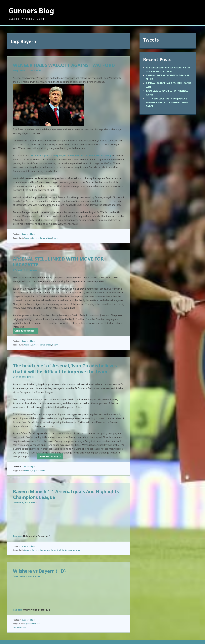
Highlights (62, 550)
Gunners (18, 536)
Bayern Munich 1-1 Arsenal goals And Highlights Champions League (66, 494)
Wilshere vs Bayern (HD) (39, 571)
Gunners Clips (28, 234)
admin (34, 503)
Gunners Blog (31, 11)
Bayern (35, 238)
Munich (79, 550)
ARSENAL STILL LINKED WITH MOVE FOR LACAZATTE (58, 262)
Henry (55, 345)
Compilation (45, 238)
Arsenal (28, 238)
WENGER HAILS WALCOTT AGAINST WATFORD (64, 65)
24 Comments (19, 628)
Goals (55, 238)
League (71, 550)
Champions (45, 550)
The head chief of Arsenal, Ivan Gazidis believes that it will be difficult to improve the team (65, 369)
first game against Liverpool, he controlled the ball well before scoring (70, 156)
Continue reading (26, 331)
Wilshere (36, 624)
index (38, 70)
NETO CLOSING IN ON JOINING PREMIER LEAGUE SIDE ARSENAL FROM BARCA (167, 102)
